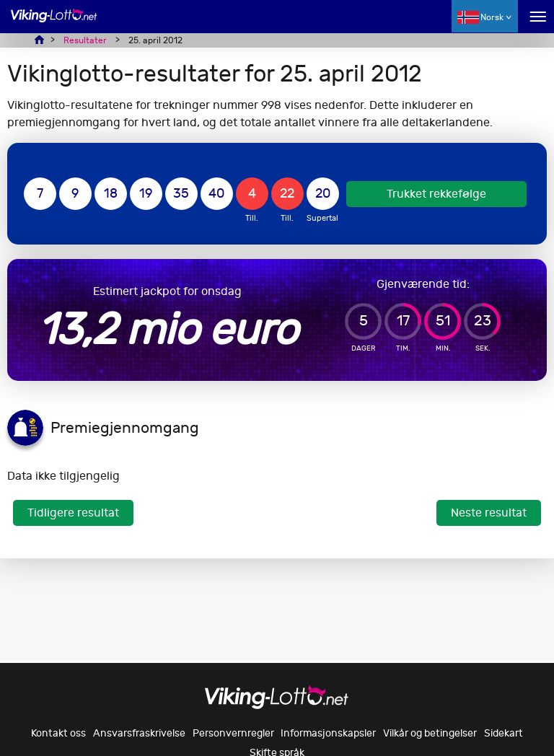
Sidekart (504, 733)
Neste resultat (489, 513)
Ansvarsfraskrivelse (139, 733)
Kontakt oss (58, 733)
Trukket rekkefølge (436, 194)
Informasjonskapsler (328, 733)
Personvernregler (233, 733)
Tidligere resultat (73, 513)
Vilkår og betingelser (430, 733)
